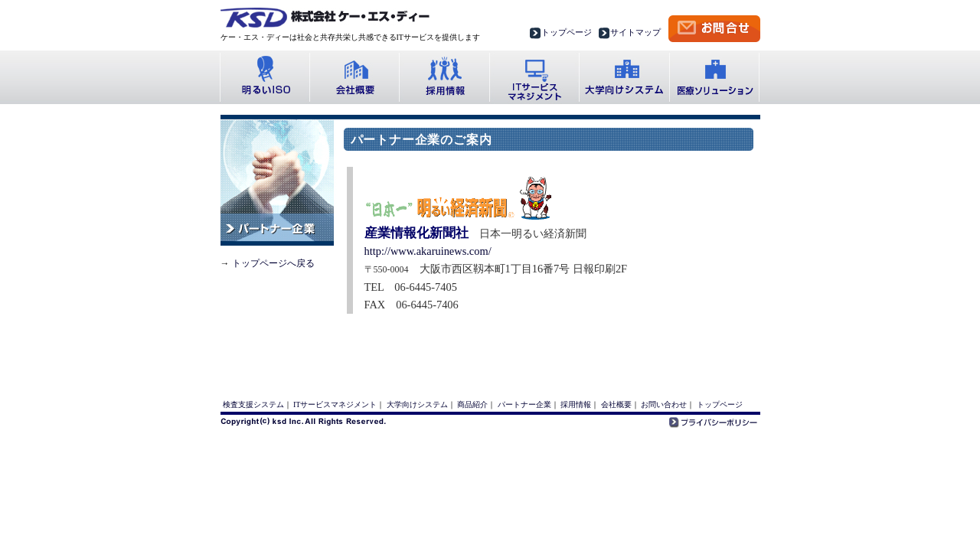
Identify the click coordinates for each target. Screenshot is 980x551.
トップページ (567, 32)
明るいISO (265, 77)
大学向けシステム (624, 77)
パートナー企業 (524, 404)
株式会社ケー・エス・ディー (325, 18)
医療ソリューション (715, 77)
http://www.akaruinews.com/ (428, 251)
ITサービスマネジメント (335, 404)
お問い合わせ (664, 404)
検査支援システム (253, 404)
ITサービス (534, 77)
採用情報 (444, 77)
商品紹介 (472, 404)
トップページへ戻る (273, 263)
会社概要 (354, 77)
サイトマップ (635, 32)
